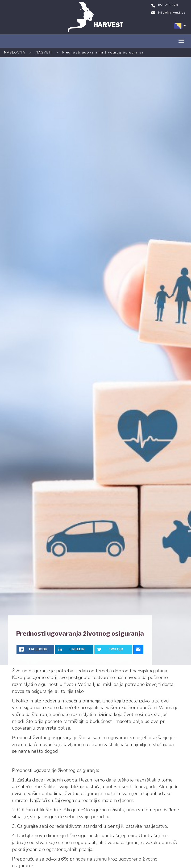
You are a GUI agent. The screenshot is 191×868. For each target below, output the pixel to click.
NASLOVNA (15, 52)
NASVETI (44, 52)
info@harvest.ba (172, 12)
